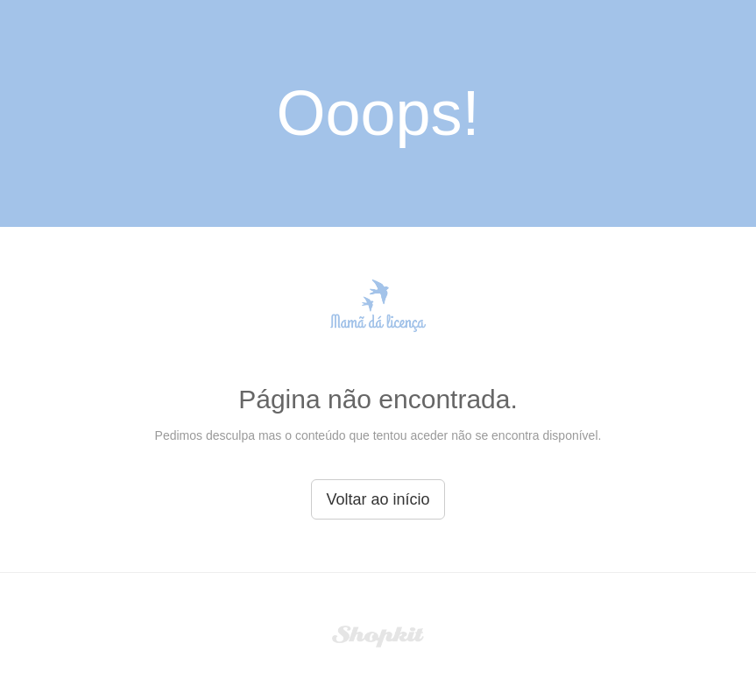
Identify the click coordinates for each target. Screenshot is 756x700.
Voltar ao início (378, 499)
